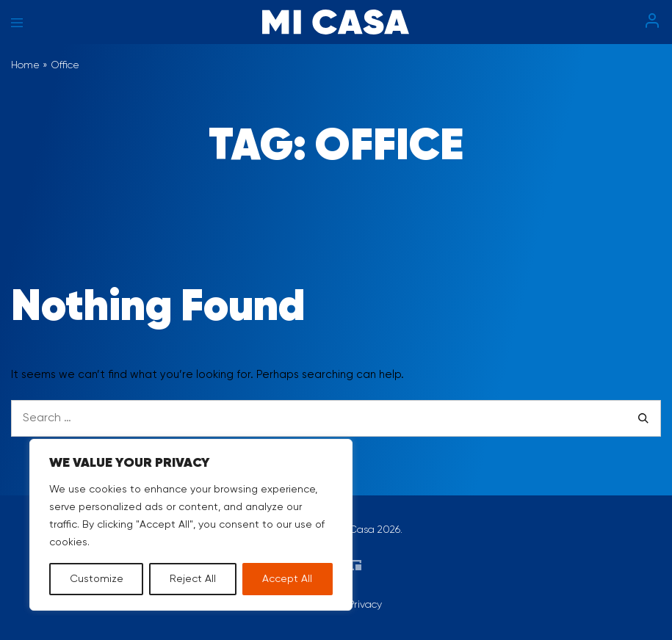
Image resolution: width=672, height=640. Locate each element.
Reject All (193, 579)
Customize (97, 579)
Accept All (287, 579)
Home (25, 65)
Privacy (365, 605)
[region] (191, 525)
